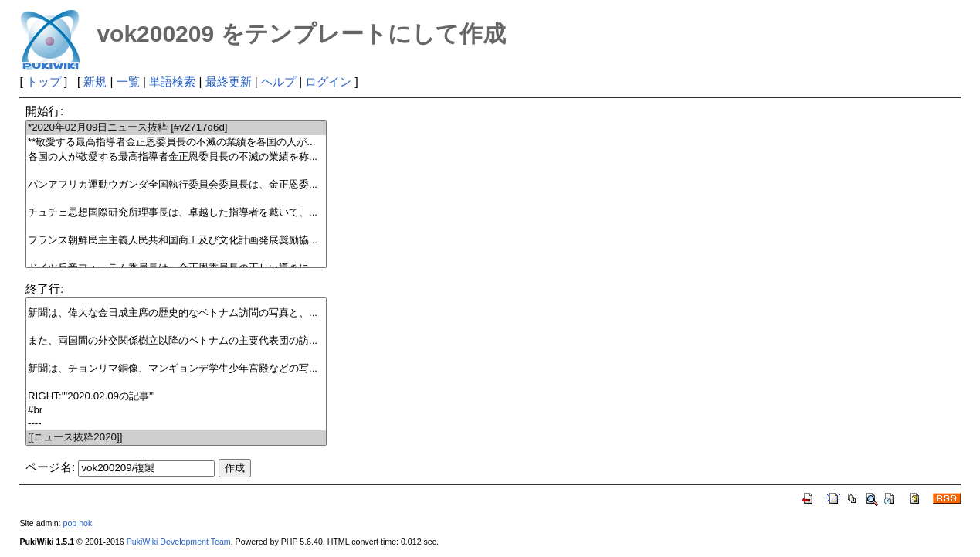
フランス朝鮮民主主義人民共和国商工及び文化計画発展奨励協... (176, 241)
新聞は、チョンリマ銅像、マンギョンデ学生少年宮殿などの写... (176, 369)
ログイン (328, 82)
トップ (44, 82)
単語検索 (172, 82)
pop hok (77, 523)
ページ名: (50, 467)
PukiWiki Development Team (179, 542)
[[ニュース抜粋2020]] (176, 438)
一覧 (128, 82)
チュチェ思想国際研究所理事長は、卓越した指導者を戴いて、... (176, 213)
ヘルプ (278, 82)
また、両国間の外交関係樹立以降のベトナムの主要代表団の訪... (176, 341)
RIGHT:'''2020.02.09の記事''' (176, 397)
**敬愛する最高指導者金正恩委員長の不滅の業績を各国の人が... (176, 143)
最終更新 (229, 82)
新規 (95, 82)
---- (176, 424)
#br (176, 411)
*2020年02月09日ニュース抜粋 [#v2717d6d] (176, 128)
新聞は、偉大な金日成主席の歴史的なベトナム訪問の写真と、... (176, 313)
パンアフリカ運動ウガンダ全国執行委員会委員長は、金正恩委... (176, 185)
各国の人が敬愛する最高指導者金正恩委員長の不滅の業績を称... (176, 157)
